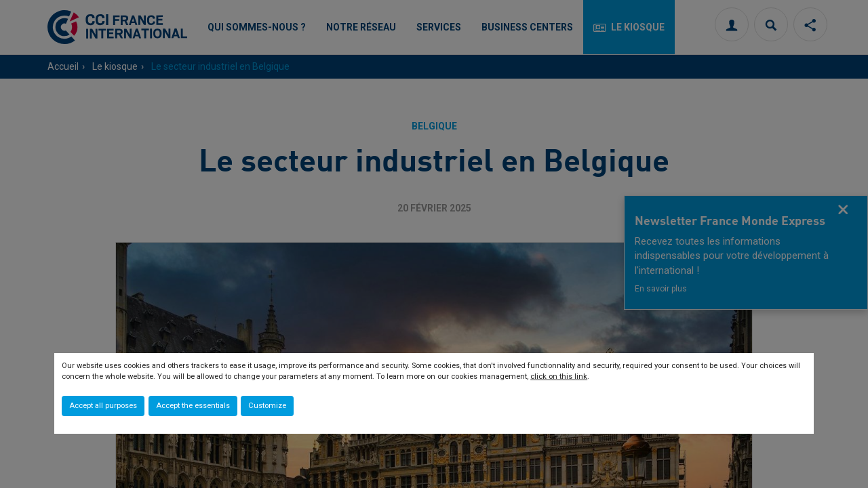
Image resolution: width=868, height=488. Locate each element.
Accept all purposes (103, 406)
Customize (267, 406)
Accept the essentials (193, 406)
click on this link (559, 377)
